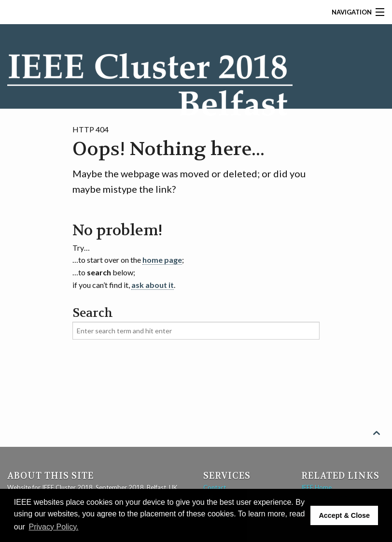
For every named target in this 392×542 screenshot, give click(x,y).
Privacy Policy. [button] (54, 527)
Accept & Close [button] (344, 515)
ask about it (153, 285)
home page (162, 260)
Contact (215, 487)
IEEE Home (316, 487)
